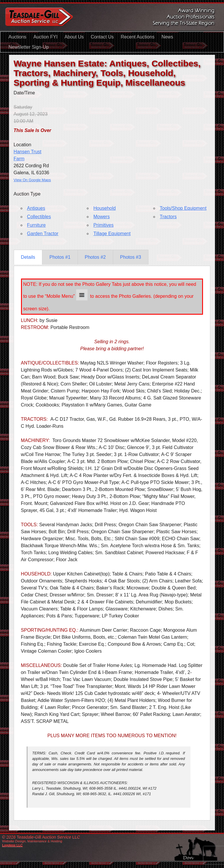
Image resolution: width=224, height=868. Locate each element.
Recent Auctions (138, 37)
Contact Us (102, 37)
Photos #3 (131, 257)
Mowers (101, 217)
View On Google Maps (32, 180)
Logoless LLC (13, 845)
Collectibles (39, 217)
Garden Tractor (43, 234)
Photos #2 (95, 257)
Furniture (36, 225)
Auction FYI (45, 37)
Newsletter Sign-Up (29, 47)
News (167, 37)
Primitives (103, 225)
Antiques (36, 208)
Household (105, 208)
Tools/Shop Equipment (183, 208)
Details (28, 257)
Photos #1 (60, 257)
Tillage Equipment (112, 234)
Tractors (168, 217)
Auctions (17, 37)
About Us (74, 37)
